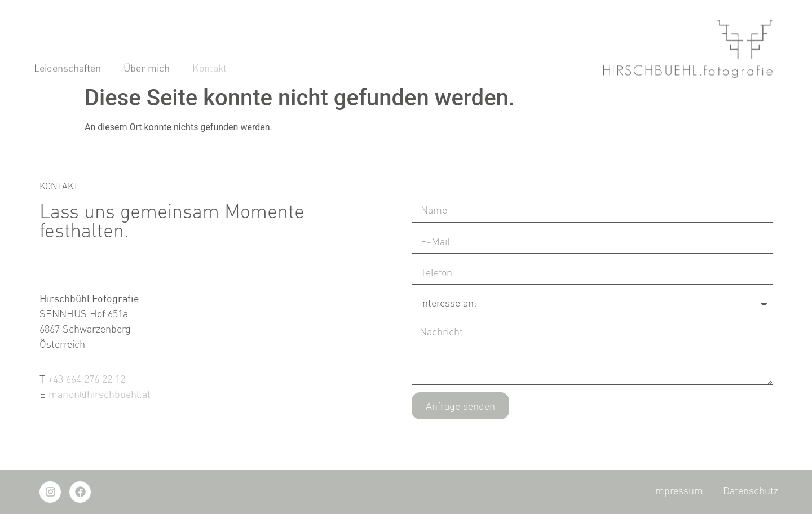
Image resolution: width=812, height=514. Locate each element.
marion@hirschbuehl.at (100, 394)
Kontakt (209, 74)
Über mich (147, 74)
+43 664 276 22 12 (87, 379)
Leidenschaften (67, 74)
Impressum (678, 490)
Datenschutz (751, 490)
